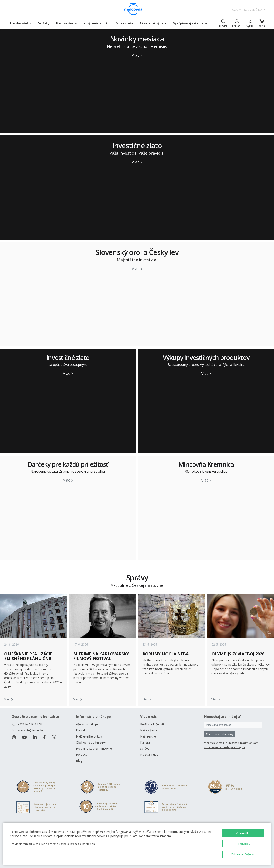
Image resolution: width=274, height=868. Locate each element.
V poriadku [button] (243, 833)
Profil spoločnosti (152, 724)
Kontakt (81, 730)
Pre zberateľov (21, 23)
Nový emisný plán (96, 23)
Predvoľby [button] (243, 844)
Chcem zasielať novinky (220, 734)
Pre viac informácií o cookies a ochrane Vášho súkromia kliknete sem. (53, 844)
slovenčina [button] (254, 10)
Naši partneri (149, 736)
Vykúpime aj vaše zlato (190, 23)
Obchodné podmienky (91, 742)
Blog (79, 761)
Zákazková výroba (153, 23)
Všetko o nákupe (87, 724)
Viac (137, 55)
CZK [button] (235, 10)
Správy (145, 748)
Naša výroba (149, 730)
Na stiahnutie (149, 754)
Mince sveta (124, 23)
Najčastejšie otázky (89, 736)
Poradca (82, 754)
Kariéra (145, 742)
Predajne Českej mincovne (94, 748)
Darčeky (44, 23)
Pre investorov (66, 23)
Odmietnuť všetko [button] (243, 854)
